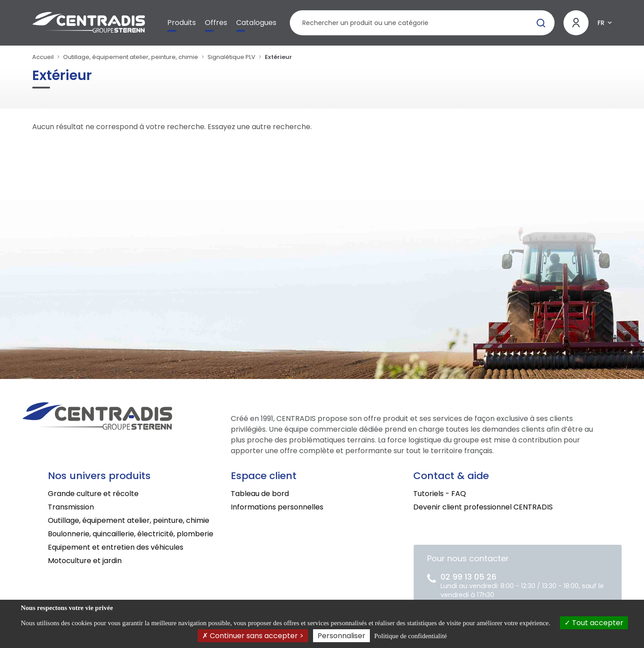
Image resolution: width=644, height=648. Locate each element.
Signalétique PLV (231, 57)
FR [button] (601, 23)
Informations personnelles (277, 507)
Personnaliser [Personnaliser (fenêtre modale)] (341, 636)
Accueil (43, 57)
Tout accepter (594, 623)
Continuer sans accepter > (253, 636)
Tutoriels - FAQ (440, 494)
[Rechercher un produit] (422, 23)
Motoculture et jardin (85, 561)
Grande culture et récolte (93, 494)
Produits (182, 23)
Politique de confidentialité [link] (411, 636)
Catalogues (256, 23)
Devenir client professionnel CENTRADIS (483, 507)
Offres (216, 23)
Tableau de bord (260, 494)
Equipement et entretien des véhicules (116, 547)
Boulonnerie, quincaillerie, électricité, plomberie (131, 534)
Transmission (71, 507)
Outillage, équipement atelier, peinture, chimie (131, 57)
